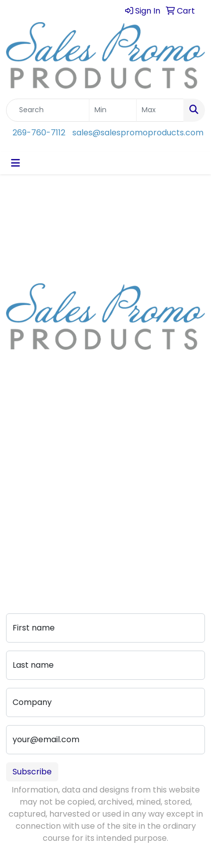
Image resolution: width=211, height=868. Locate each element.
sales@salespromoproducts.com (138, 133)
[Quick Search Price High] (160, 110)
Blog (15, 453)
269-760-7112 (39, 133)
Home (18, 425)
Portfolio (23, 546)
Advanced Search (41, 518)
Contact (23, 489)
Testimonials (31, 467)
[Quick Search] (48, 110)
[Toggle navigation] (16, 163)
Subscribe (32, 772)
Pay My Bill (26, 532)
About (18, 439)
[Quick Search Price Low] (113, 110)
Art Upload (27, 503)
